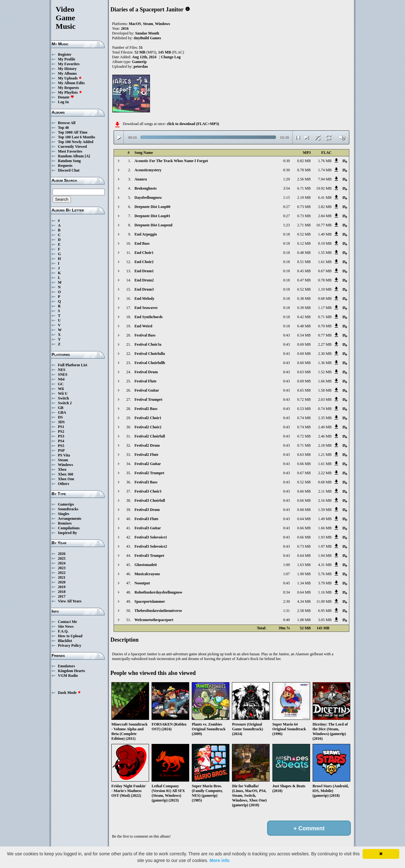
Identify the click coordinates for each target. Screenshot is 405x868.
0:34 (287, 592)
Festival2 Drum (147, 445)
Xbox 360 (65, 474)
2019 (62, 587)
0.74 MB (325, 409)
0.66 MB (304, 464)
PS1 (61, 427)
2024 (62, 563)
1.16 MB (325, 592)
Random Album (71, 156)
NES (62, 370)
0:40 (287, 620)
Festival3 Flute (146, 519)
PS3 (61, 436)
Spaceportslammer (150, 601)
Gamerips (66, 504)
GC (61, 384)
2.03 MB (325, 399)
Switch (63, 398)
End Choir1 (144, 253)
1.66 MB (325, 381)
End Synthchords (149, 317)
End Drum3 (144, 289)
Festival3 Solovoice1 (151, 537)
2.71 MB (304, 225)
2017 (62, 596)
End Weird (143, 326)
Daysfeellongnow (148, 198)
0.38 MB (304, 299)
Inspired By (67, 533)
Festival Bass (145, 335)
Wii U (63, 393)
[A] (87, 156)
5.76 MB (325, 574)
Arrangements (70, 519)
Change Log (171, 57)
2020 (62, 582)
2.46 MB (325, 436)
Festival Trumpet (148, 399)
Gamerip (139, 62)
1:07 (287, 574)
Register (65, 54)
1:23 (287, 225)
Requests (65, 166)
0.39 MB (304, 308)
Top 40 (63, 128)
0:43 (287, 335)
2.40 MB (325, 427)
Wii (61, 389)
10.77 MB (324, 225)
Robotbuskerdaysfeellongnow (158, 592)
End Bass (142, 243)
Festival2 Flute (146, 455)
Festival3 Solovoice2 (151, 546)
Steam (63, 460)
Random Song (69, 161)
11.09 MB (324, 601)
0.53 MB (304, 409)
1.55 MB (325, 253)
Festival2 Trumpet (149, 473)
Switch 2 (65, 403)
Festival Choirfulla (150, 354)
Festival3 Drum (147, 510)
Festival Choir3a (148, 344)
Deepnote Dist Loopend (153, 225)
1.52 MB (325, 372)
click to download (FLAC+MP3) (193, 124)
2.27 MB (325, 344)
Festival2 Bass (146, 409)
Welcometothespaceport (154, 620)
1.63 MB (304, 565)
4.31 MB (325, 565)
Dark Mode (69, 693)
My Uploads (70, 78)
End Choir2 (144, 262)
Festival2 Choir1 (148, 418)
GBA (62, 412)
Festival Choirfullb (150, 363)
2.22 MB (325, 473)
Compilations (69, 528)
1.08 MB (304, 620)
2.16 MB (325, 500)
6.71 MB (304, 188)
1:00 (287, 565)
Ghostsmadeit (146, 565)
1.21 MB (325, 455)
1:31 (287, 611)
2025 (62, 558)
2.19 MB (304, 198)
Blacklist (65, 641)
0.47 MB (304, 280)
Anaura (141, 179)
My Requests (68, 88)
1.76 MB (325, 161)
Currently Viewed (72, 147)
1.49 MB (325, 519)
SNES (63, 374)
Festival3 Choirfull (150, 500)
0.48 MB (304, 253)
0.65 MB (304, 390)
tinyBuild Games (147, 38)
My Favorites (69, 64)
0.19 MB (325, 243)
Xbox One (66, 479)
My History (67, 69)
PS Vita (64, 455)
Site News (66, 626)
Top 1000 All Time (73, 132)
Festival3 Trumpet (149, 556)
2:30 (287, 601)
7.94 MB (325, 179)
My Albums (67, 73)
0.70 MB (325, 326)
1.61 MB (325, 262)
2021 (62, 577)
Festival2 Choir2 (148, 427)
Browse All (67, 123)
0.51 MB (304, 262)
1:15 (287, 198)
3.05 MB (325, 620)
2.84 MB (325, 216)
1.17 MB (325, 308)
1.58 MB (325, 390)
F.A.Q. (63, 631)
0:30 (287, 161)
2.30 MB (325, 354)
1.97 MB (325, 546)
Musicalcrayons (147, 574)
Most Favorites (70, 151)
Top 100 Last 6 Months (77, 137)
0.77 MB (325, 335)
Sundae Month (147, 33)
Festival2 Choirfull (150, 436)
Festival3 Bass (146, 482)
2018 (62, 592)
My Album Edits (71, 83)
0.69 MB (304, 344)
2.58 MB (304, 611)
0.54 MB (304, 335)
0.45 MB (304, 271)
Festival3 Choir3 (148, 491)
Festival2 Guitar (148, 464)
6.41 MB (325, 198)
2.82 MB (325, 207)
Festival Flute (146, 381)
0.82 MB (304, 161)
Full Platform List (73, 365)
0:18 (287, 234)
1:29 (287, 179)
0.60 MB (304, 363)
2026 (62, 554)
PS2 (61, 431)
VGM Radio (68, 676)
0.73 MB (304, 207)
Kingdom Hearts (72, 671)
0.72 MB (304, 399)
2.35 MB (325, 418)
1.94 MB (325, 556)
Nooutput (142, 583)
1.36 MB (325, 363)
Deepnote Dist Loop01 (152, 216)
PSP (61, 450)
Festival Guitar (147, 390)
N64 (61, 379)
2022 (62, 573)
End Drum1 (144, 271)
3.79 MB (325, 583)
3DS (61, 422)
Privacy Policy (70, 645)
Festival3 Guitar (148, 528)
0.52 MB (304, 234)
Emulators (66, 666)
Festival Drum (146, 372)
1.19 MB (325, 289)
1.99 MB (304, 574)
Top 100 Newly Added (76, 142)
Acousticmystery (148, 170)
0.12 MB (304, 243)
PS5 (61, 446)
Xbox (62, 469)
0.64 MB (304, 519)
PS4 (61, 441)
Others (63, 484)
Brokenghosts (146, 188)
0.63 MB (304, 372)
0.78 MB (304, 170)
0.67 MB (325, 271)
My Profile (67, 59)
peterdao (141, 66)
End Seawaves (146, 308)
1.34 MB (304, 583)
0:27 (287, 207)
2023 (62, 568)
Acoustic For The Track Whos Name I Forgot (171, 161)
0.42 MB (304, 317)
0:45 (287, 583)
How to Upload (70, 636)
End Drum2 (144, 280)
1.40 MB (325, 234)
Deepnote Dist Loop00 (152, 207)
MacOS (135, 24)
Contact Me (67, 622)
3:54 (287, 188)
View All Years (70, 601)
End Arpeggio (146, 234)
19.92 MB (324, 188)
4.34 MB (304, 601)
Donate (66, 97)
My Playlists (70, 92)
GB (61, 408)
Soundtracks (68, 509)
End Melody (144, 299)
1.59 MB (325, 510)
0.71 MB (325, 317)
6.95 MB (325, 611)
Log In (63, 102)
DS (60, 417)
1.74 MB (325, 170)
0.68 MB (325, 299)
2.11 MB (325, 491)
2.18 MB (325, 445)
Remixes (65, 523)
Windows (65, 465)
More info (219, 860)
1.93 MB (325, 537)
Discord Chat (69, 170)
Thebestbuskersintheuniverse (158, 611)
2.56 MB (304, 179)
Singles (64, 514)
